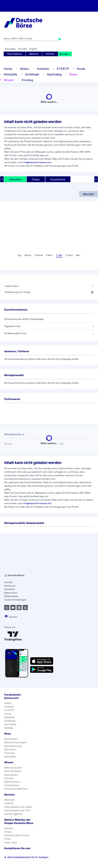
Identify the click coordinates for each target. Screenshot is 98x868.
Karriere (9, 828)
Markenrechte (11, 596)
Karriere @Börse (13, 814)
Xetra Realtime (15, 54)
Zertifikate (32, 74)
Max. (78, 255)
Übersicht (15, 179)
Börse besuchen (13, 768)
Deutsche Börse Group (17, 835)
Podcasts (9, 753)
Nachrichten (11, 739)
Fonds (81, 69)
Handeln (9, 778)
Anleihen (43, 69)
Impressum (10, 586)
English (33, 49)
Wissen (9, 80)
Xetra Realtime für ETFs (17, 810)
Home (8, 69)
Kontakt (23, 49)
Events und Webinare (16, 789)
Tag (19, 255)
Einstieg (27, 80)
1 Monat (39, 255)
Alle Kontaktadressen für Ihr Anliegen (26, 857)
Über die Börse (13, 771)
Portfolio (50, 54)
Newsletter (10, 49)
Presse (8, 832)
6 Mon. (49, 255)
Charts (36, 179)
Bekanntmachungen (15, 742)
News (73, 74)
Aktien (25, 69)
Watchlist (34, 54)
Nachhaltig (54, 74)
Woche (28, 255)
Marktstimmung (13, 746)
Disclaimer (10, 589)
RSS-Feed (10, 750)
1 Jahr (59, 255)
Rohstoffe (11, 74)
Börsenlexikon (12, 782)
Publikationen (12, 785)
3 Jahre (69, 255)
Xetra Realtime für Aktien (18, 807)
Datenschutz (11, 593)
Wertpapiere (11, 775)
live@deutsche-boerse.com (37, 162)
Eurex (8, 839)
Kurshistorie (58, 179)
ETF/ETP (63, 69)
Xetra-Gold (10, 842)
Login (64, 54)
